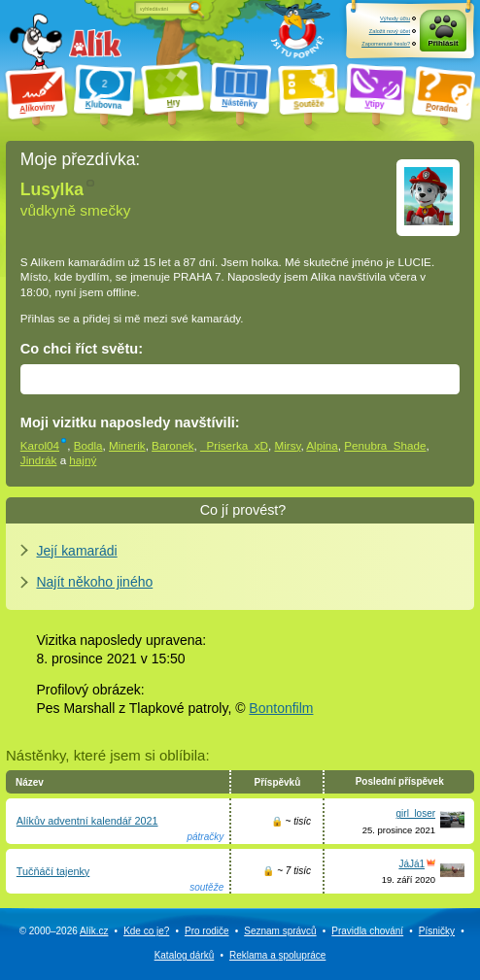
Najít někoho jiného (94, 582)
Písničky (437, 931)
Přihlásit (443, 43)
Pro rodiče (207, 931)
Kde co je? (146, 931)
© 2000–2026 (64, 931)
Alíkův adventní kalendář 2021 (87, 821)
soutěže (206, 887)
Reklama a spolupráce (277, 955)
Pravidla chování (367, 931)
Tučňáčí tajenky (53, 871)
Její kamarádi (76, 551)
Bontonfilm (281, 708)
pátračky (205, 837)
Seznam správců (280, 931)
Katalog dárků (185, 955)
